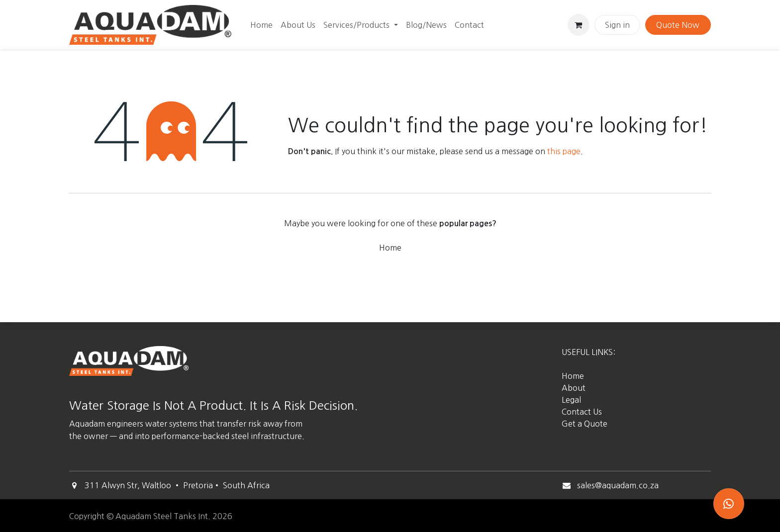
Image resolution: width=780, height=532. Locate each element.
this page (564, 151)
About (574, 388)
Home (390, 248)
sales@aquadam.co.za (618, 485)
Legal (571, 400)
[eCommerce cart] (579, 25)
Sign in (617, 25)
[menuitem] (261, 25)
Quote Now (678, 25)
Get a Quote (585, 424)
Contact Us (582, 412)
